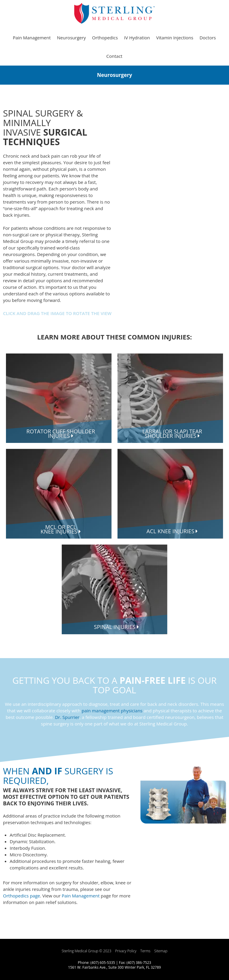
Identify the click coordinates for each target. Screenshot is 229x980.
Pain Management (81, 896)
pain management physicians (112, 711)
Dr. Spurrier (67, 717)
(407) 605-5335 (103, 963)
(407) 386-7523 (139, 963)
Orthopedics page (21, 896)
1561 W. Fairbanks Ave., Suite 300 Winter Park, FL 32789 (114, 967)
